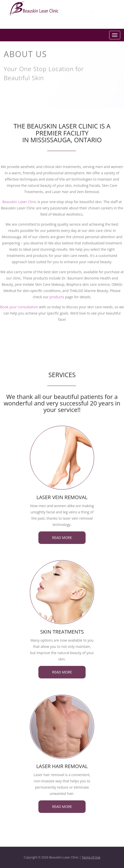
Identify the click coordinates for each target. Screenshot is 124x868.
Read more (62, 538)
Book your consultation (19, 307)
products (57, 297)
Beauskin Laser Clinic (19, 202)
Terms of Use (91, 857)
